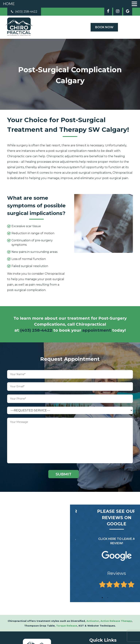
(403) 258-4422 (24, 12)
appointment (97, 330)
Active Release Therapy (116, 621)
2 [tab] (108, 598)
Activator (93, 621)
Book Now (104, 27)
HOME (9, 4)
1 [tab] (102, 598)
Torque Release (67, 626)
